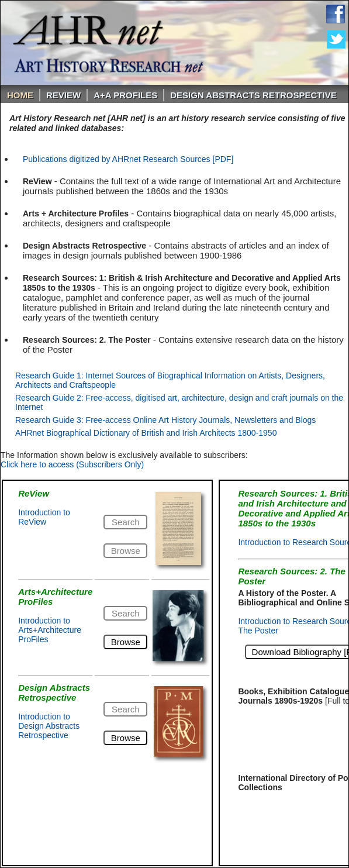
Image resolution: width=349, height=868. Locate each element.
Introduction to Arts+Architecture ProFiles (50, 630)
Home (20, 95)
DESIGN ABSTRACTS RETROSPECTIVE (253, 95)
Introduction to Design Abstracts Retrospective (49, 726)
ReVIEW (63, 95)
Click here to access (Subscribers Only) (72, 464)
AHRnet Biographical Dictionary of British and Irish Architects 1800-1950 (146, 433)
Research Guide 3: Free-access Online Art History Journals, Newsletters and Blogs (165, 420)
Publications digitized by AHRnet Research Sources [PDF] (128, 159)
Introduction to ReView (44, 517)
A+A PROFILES (125, 95)
